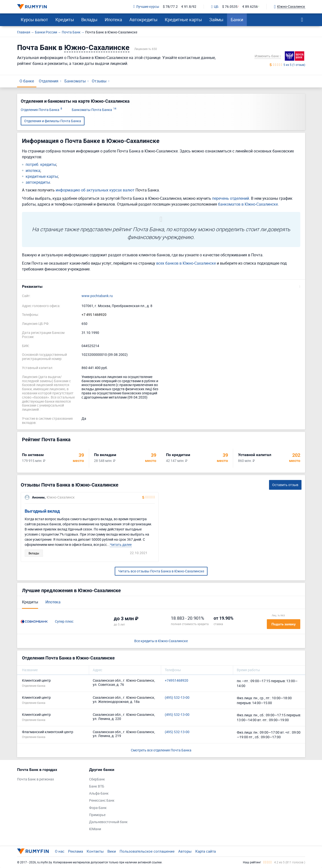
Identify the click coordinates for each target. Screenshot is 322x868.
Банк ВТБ (97, 786)
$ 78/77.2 (170, 7)
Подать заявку (284, 624)
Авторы (185, 851)
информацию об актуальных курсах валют (95, 190)
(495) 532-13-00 (177, 698)
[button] (161, 287)
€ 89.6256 (250, 7)
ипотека (33, 171)
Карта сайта (206, 851)
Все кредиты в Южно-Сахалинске (161, 641)
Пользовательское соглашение (147, 851)
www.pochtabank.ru (97, 296)
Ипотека (113, 20)
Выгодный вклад (42, 511)
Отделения (49, 81)
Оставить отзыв (285, 485)
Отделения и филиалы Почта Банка (53, 121)
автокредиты (38, 182)
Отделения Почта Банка (41, 110)
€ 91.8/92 (189, 7)
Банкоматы (75, 81)
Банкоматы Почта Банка (94, 110)
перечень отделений (231, 198)
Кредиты (65, 20)
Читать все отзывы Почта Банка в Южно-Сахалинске (161, 571)
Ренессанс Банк (102, 801)
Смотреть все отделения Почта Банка (161, 750)
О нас (60, 851)
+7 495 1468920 (94, 315)
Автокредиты (143, 20)
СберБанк (97, 779)
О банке (27, 81)
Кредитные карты (183, 20)
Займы (216, 20)
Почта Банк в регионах (36, 779)
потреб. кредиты (41, 165)
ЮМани (95, 829)
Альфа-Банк (99, 793)
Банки (237, 20)
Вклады (89, 20)
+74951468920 (177, 681)
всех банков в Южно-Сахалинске (186, 263)
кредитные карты (42, 176)
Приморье (97, 815)
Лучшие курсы (146, 7)
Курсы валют (34, 20)
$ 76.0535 (230, 7)
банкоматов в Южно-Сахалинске (248, 204)
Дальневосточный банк (108, 822)
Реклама (76, 851)
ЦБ (215, 7)
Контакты (95, 851)
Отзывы (99, 81)
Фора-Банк (98, 808)
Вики (112, 851)
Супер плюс (64, 622)
